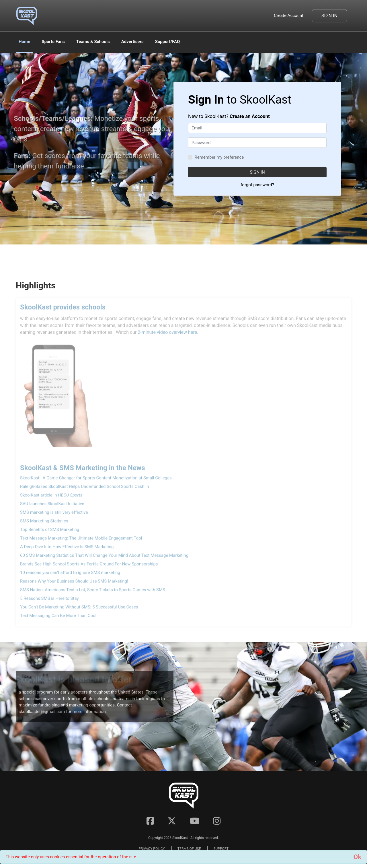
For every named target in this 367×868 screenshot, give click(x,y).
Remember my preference (219, 157)
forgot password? (257, 185)
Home (24, 42)
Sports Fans (53, 42)
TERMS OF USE (189, 852)
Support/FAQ (168, 42)
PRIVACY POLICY (152, 852)
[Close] (357, 857)
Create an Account (250, 116)
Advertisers (132, 42)
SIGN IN (257, 172)
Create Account (289, 15)
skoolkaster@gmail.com (42, 712)
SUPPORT (221, 852)
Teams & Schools (93, 42)
